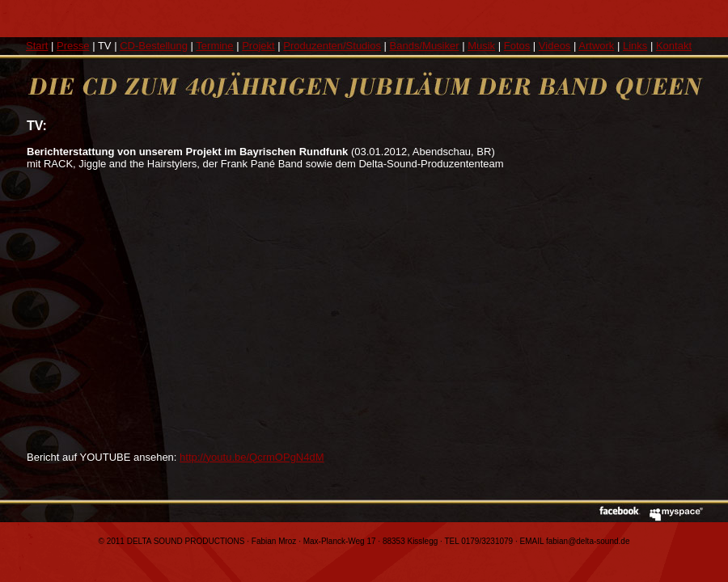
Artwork (596, 46)
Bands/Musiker (425, 46)
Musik (481, 46)
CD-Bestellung (154, 46)
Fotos (517, 46)
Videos (555, 46)
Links (635, 46)
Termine (214, 46)
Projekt (258, 46)
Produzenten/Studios (332, 46)
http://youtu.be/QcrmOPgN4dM (252, 457)
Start (37, 46)
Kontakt (674, 46)
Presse (73, 46)
